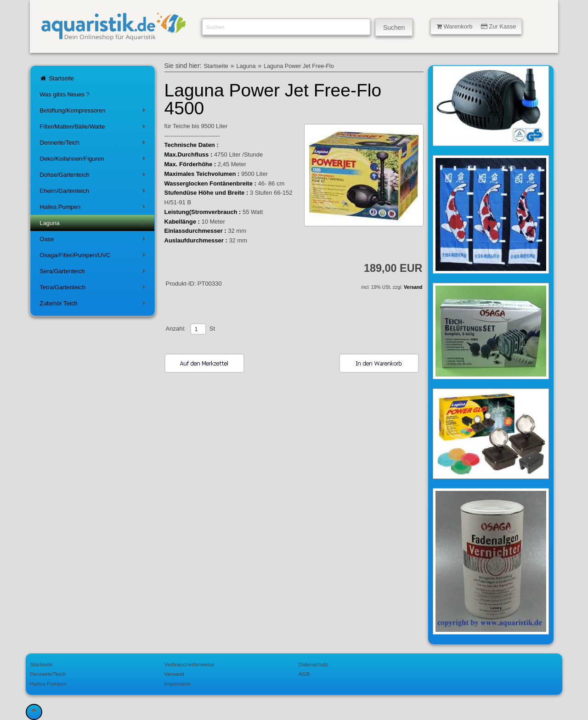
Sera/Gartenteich (94, 273)
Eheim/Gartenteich (94, 193)
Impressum (178, 683)
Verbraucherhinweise (189, 664)
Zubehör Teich (94, 305)
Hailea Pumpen (94, 209)
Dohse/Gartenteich (94, 177)
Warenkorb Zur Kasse (476, 26)
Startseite (57, 78)
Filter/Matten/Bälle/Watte (94, 128)
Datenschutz (314, 664)
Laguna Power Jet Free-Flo (299, 66)
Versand (413, 287)
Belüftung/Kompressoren (94, 112)
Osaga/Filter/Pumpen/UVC (94, 257)
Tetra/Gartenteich (94, 289)
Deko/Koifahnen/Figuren (94, 160)
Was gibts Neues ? (65, 94)
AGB (304, 674)
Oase (94, 241)
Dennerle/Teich (94, 144)
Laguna (94, 225)
